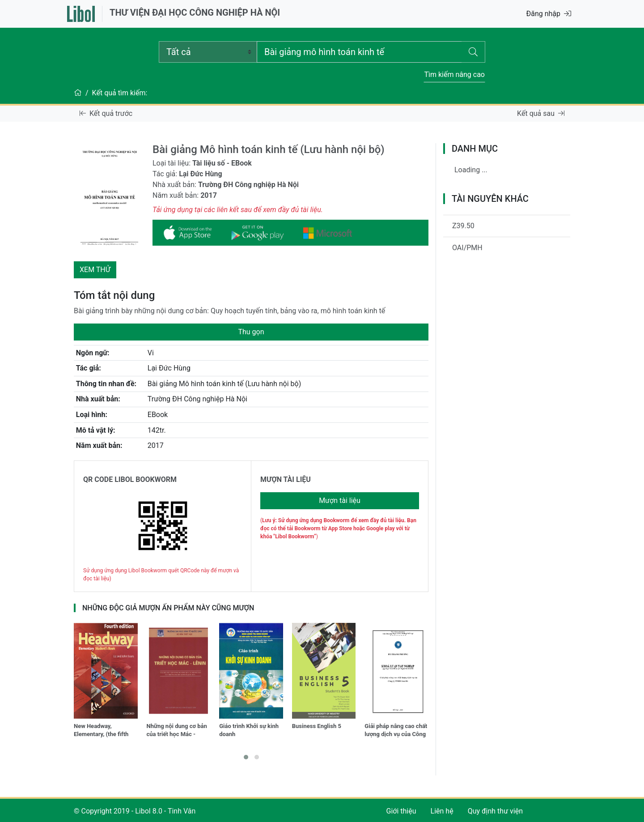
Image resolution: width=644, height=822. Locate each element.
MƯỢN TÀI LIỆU (286, 479)
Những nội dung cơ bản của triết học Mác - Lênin (177, 731)
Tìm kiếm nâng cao (454, 75)
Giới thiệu (401, 811)
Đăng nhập (549, 14)
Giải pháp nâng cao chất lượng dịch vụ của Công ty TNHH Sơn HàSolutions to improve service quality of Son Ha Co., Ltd (396, 731)
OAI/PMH (467, 248)
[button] (246, 757)
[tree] (507, 174)
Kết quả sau (541, 113)
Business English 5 (317, 726)
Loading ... (471, 170)
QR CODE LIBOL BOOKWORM (130, 479)
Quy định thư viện (495, 811)
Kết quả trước (106, 113)
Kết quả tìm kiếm (119, 93)
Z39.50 (463, 226)
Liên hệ (442, 811)
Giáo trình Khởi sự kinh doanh (249, 730)
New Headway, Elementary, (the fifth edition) (101, 731)
